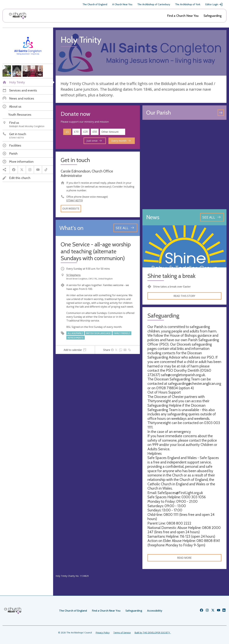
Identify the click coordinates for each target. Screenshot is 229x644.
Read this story (184, 296)
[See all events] (125, 228)
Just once (94, 141)
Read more (184, 558)
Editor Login (214, 4)
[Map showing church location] (185, 164)
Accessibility (155, 611)
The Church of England (95, 4)
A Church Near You (122, 4)
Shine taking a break (171, 276)
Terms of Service (122, 633)
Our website (71, 209)
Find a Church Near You (183, 16)
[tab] (75, 350)
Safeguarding (213, 16)
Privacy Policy (103, 633)
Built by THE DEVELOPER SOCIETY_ (153, 633)
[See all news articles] (212, 217)
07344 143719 (75, 200)
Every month (121, 141)
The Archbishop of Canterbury (154, 4)
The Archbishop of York (188, 4)
